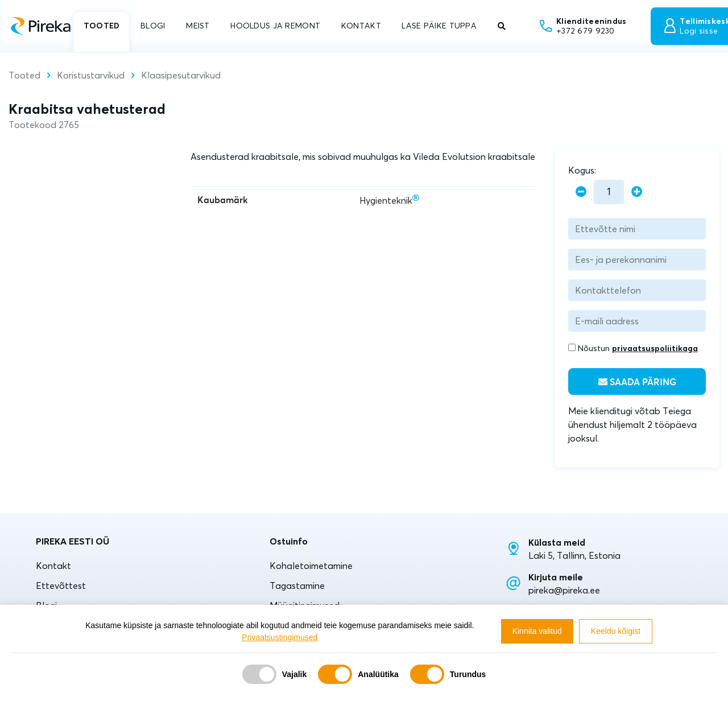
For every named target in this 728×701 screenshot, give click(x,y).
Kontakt (53, 566)
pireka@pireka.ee (564, 590)
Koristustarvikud (91, 75)
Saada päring (637, 382)
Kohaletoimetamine (311, 566)
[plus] (637, 192)
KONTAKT (361, 26)
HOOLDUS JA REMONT (275, 26)
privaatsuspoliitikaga (655, 348)
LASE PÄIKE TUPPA (439, 26)
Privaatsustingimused (280, 637)
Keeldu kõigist (616, 631)
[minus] (581, 192)
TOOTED (102, 26)
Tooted (24, 75)
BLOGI (153, 26)
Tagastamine (297, 585)
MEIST (198, 26)
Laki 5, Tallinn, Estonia (574, 555)
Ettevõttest (61, 585)
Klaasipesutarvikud (181, 75)
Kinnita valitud (537, 631)
